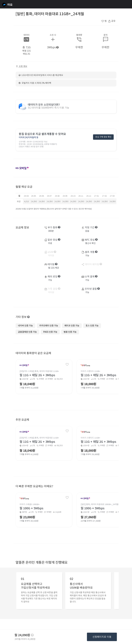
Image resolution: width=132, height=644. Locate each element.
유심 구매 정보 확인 (103, 137)
